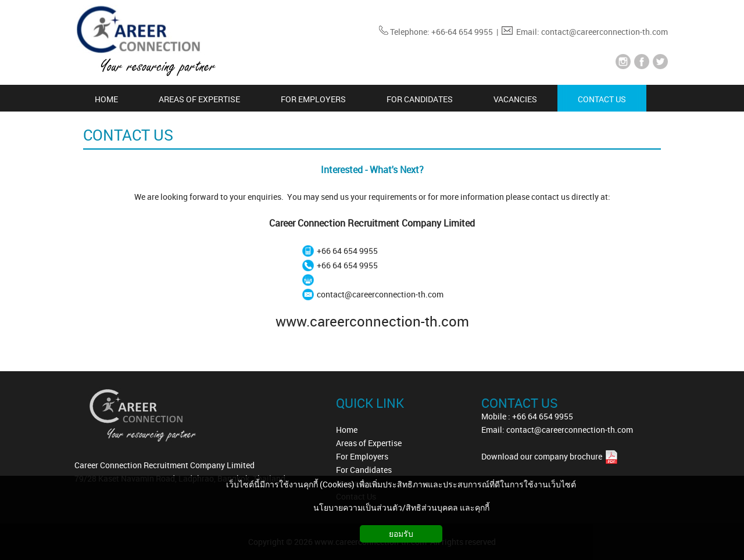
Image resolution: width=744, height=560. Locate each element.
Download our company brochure (543, 456)
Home (347, 430)
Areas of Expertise (369, 443)
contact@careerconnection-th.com (380, 294)
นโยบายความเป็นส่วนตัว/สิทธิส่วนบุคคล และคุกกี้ (401, 507)
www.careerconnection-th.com (372, 321)
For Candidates (364, 470)
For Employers (362, 456)
